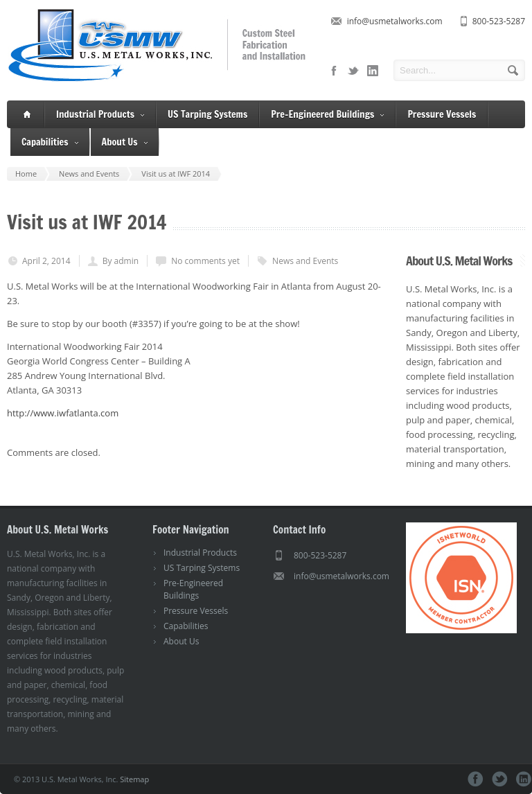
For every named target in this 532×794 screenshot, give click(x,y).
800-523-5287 (499, 21)
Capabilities (50, 142)
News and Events (305, 261)
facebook (334, 71)
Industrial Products (100, 115)
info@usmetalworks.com (395, 21)
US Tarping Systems (207, 114)
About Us (125, 142)
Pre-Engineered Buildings (327, 115)
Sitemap (134, 779)
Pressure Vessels (442, 114)
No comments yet (205, 261)
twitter (353, 71)
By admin (121, 261)
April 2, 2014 (46, 261)
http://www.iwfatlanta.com (63, 413)
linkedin (373, 71)
